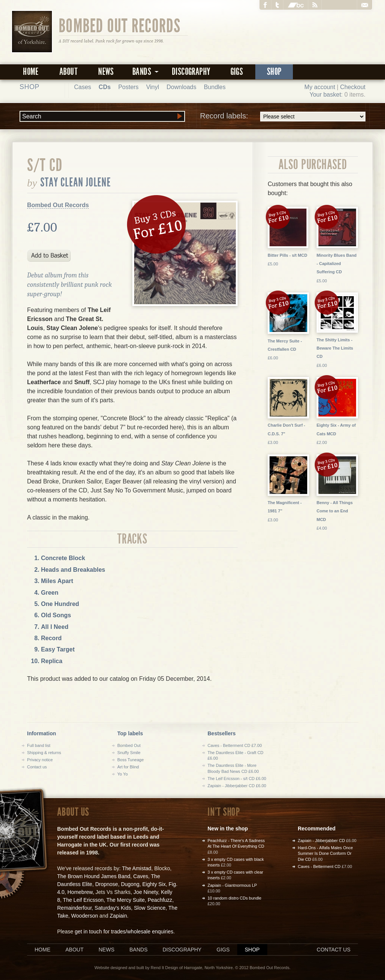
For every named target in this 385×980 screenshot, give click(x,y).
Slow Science (150, 908)
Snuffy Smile (129, 753)
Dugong (130, 884)
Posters (128, 87)
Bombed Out (129, 745)
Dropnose (107, 884)
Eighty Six (154, 884)
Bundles (215, 87)
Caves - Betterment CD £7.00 (235, 745)
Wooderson (84, 916)
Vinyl (153, 87)
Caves (141, 876)
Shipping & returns (44, 753)
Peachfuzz (160, 900)
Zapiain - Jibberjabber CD (321, 841)
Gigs (237, 72)
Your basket (325, 95)
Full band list (39, 745)
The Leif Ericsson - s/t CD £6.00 (237, 779)
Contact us (37, 767)
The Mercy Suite (126, 900)
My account (320, 87)
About (68, 72)
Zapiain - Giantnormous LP (232, 885)
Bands (138, 950)
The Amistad (137, 868)
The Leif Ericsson (83, 900)
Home (31, 72)
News (106, 72)
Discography (191, 72)
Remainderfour (74, 908)
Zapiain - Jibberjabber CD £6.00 (237, 786)
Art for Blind (128, 767)
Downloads (181, 87)
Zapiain (118, 916)
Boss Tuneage (130, 760)
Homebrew (80, 892)
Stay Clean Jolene (76, 182)
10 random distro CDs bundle (234, 898)
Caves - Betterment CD (319, 866)
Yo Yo (123, 774)
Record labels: (283, 117)
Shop (274, 72)
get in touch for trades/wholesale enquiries (124, 932)
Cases (83, 87)
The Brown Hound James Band (94, 876)
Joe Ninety (146, 892)
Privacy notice (40, 760)
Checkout (353, 87)
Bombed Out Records (120, 25)
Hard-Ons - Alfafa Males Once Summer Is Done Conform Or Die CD (325, 854)
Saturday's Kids (113, 908)
